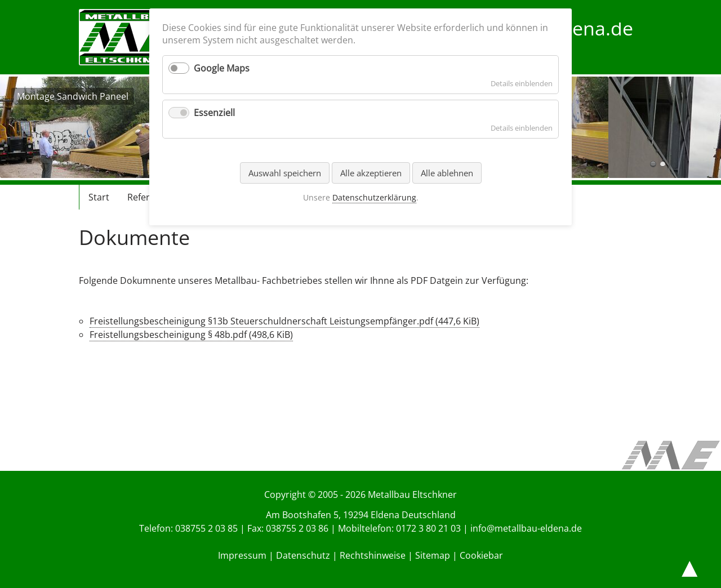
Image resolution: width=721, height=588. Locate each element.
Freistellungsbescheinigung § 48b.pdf (191, 335)
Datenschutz (303, 555)
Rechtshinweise (373, 555)
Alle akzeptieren (371, 173)
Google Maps (222, 68)
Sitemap (433, 555)
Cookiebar (481, 555)
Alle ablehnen (447, 173)
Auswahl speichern (285, 173)
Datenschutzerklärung (374, 197)
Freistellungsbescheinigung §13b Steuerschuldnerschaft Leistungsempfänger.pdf (284, 321)
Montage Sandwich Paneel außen (663, 164)
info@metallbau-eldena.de (526, 528)
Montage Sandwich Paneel (653, 164)
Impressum (242, 555)
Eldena (385, 515)
